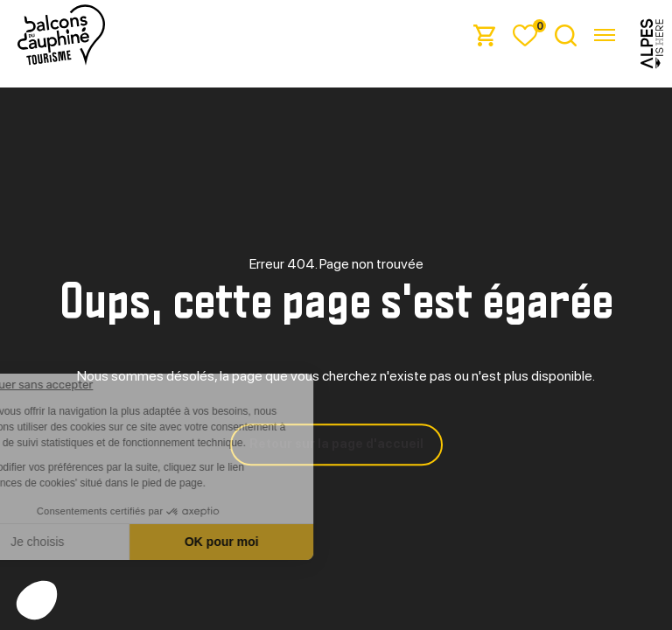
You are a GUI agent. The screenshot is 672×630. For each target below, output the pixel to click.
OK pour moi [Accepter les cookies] (294, 542)
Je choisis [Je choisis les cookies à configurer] (109, 542)
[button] (37, 600)
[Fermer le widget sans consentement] (100, 385)
